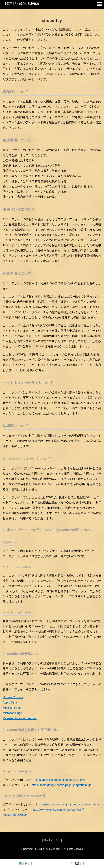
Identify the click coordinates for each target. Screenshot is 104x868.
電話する (78, 863)
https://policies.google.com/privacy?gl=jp (60, 780)
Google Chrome (13, 697)
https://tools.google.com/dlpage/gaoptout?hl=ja (61, 785)
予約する (26, 863)
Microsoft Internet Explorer (20, 718)
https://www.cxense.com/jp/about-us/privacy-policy (67, 804)
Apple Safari (11, 703)
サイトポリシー (52, 840)
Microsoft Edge (12, 713)
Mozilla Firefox (12, 708)
